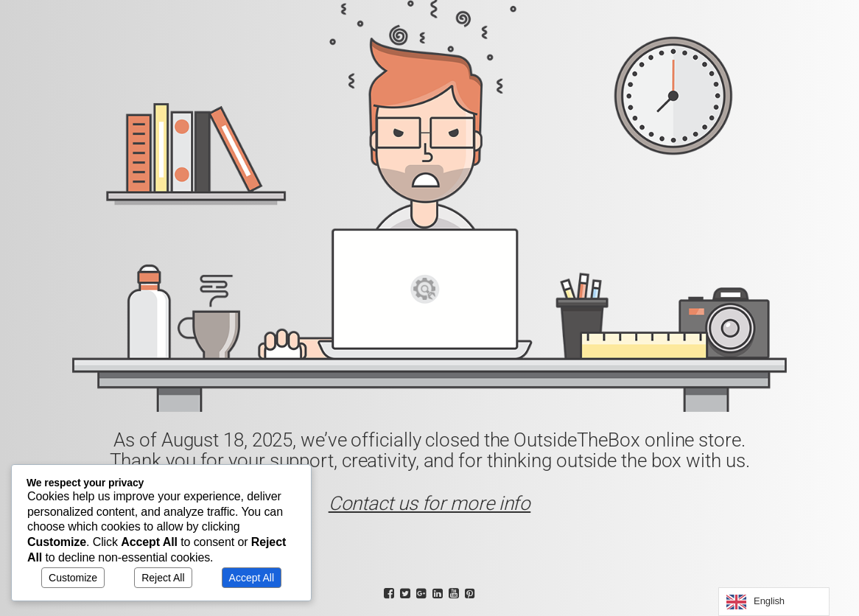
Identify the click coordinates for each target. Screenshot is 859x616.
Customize (73, 578)
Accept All (252, 578)
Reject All (163, 578)
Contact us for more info (430, 503)
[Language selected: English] (774, 602)
